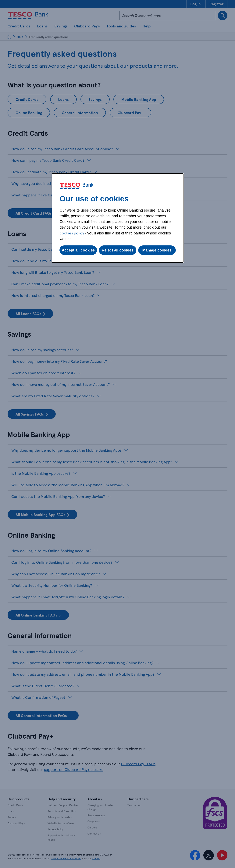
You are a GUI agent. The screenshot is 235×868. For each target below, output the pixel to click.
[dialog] (118, 218)
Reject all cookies (118, 250)
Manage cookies (157, 250)
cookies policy (72, 233)
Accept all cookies (78, 250)
